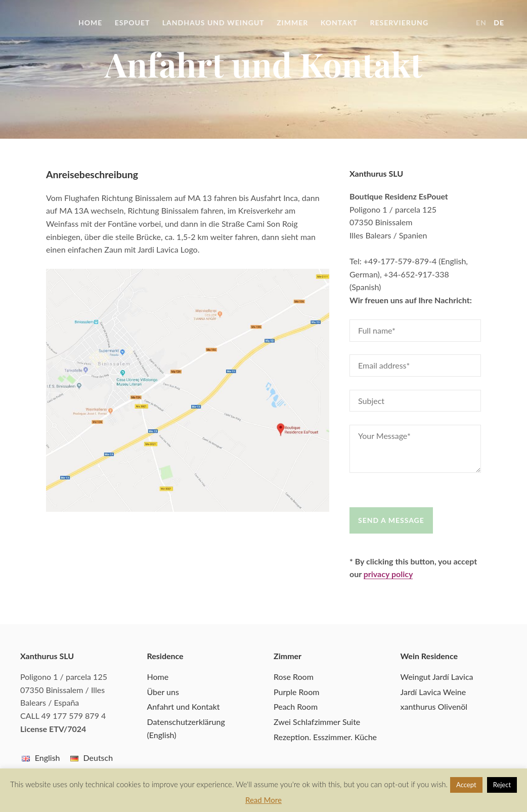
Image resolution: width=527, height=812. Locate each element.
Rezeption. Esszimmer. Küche (325, 737)
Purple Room (296, 692)
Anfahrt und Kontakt (184, 706)
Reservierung (399, 23)
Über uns (163, 692)
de (499, 23)
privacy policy (388, 574)
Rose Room (294, 677)
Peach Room (296, 706)
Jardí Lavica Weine (433, 692)
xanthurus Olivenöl (434, 706)
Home (90, 23)
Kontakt (339, 23)
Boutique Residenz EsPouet (40, 23)
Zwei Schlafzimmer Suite (317, 722)
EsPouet (133, 23)
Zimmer (292, 23)
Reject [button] (502, 785)
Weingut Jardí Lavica (437, 677)
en (481, 23)
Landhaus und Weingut (213, 23)
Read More (263, 800)
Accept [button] (466, 785)
